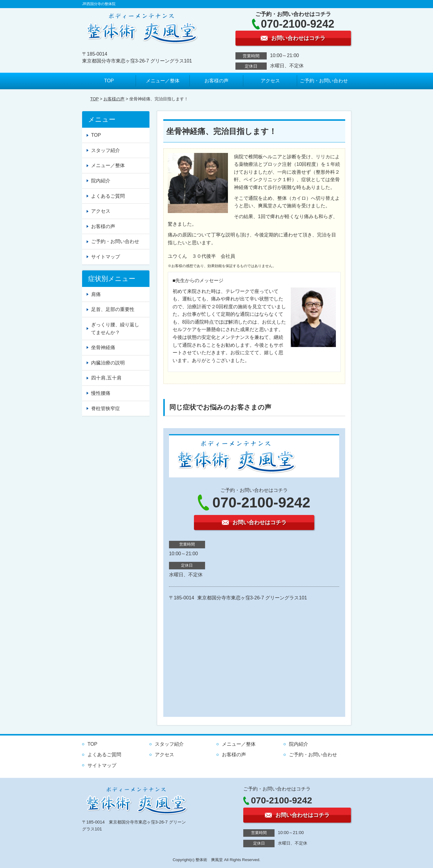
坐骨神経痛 (103, 347)
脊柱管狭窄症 (106, 408)
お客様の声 (216, 81)
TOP (109, 81)
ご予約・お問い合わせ (324, 81)
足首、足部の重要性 (113, 309)
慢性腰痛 (101, 393)
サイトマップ (106, 257)
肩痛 (96, 294)
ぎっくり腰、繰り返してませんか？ (115, 329)
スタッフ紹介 (106, 150)
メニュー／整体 (163, 81)
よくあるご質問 (108, 196)
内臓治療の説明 (108, 363)
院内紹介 (101, 181)
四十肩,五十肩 (106, 378)
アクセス (270, 81)
